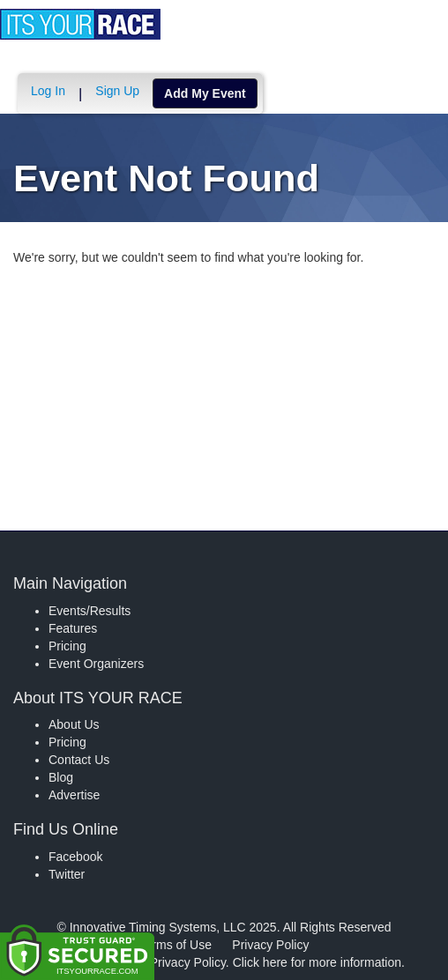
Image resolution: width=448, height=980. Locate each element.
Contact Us (79, 760)
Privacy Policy (270, 945)
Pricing (67, 646)
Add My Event (205, 93)
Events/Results (90, 611)
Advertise (74, 795)
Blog (61, 777)
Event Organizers (96, 664)
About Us (74, 724)
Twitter (67, 874)
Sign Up (117, 91)
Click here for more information (317, 962)
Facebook (75, 857)
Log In (48, 91)
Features (73, 628)
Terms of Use (175, 945)
